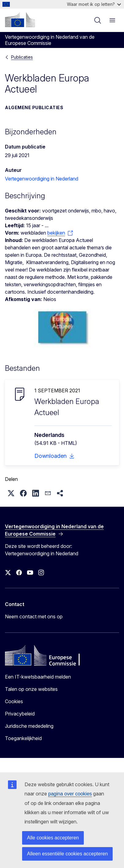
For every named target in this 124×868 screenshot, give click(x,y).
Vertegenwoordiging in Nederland (42, 179)
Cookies (14, 701)
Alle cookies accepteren (53, 838)
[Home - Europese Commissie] (20, 20)
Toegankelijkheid (23, 738)
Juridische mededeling (29, 726)
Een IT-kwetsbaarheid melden (38, 677)
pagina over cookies (70, 794)
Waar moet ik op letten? (94, 4)
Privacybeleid (20, 714)
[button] (11, 493)
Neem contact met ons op (34, 616)
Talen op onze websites (31, 689)
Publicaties (22, 57)
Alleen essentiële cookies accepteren (67, 854)
